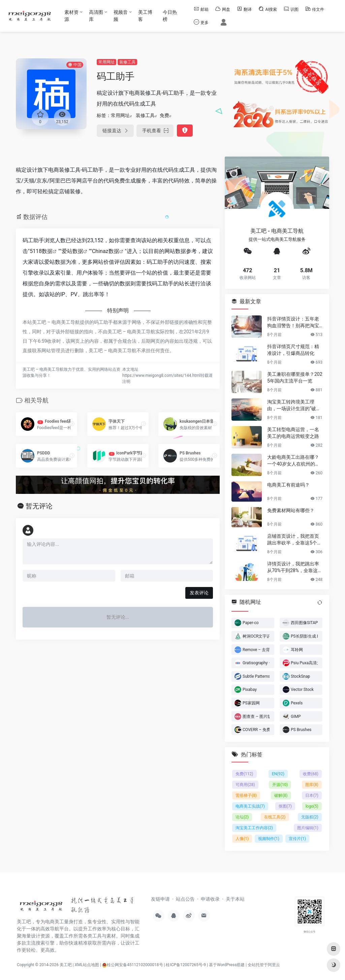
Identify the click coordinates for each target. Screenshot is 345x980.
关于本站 (235, 899)
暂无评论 (39, 506)
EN (278, 774)
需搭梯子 (246, 795)
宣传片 (297, 839)
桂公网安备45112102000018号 (132, 965)
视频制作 (269, 839)
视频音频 (121, 16)
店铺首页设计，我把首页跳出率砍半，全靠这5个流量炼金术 (294, 539)
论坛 (242, 817)
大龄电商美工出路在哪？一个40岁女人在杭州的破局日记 (293, 460)
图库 (312, 785)
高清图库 (96, 16)
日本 (312, 795)
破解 (281, 795)
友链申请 (160, 899)
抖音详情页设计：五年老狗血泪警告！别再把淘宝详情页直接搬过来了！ (293, 322)
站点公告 (185, 899)
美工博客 (145, 16)
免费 (164, 115)
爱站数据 (72, 251)
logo (312, 806)
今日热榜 (170, 16)
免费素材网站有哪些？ (291, 510)
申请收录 (210, 899)
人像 (242, 839)
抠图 (285, 806)
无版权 (310, 817)
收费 (311, 774)
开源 (280, 785)
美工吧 (66, 965)
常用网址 (106, 62)
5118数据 (41, 251)
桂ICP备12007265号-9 (186, 965)
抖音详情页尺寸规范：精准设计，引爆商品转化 (293, 349)
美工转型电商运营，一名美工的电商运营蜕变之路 (293, 432)
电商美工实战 (250, 806)
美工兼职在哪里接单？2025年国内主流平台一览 (295, 377)
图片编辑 (308, 828)
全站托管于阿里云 (264, 965)
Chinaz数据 (106, 251)
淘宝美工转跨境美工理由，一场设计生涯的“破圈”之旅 (295, 405)
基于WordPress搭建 (227, 965)
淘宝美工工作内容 (254, 828)
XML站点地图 (87, 965)
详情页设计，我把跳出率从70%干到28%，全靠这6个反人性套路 (294, 567)
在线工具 (275, 817)
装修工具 (127, 62)
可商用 (245, 785)
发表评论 (199, 593)
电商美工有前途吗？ (288, 484)
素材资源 (71, 16)
